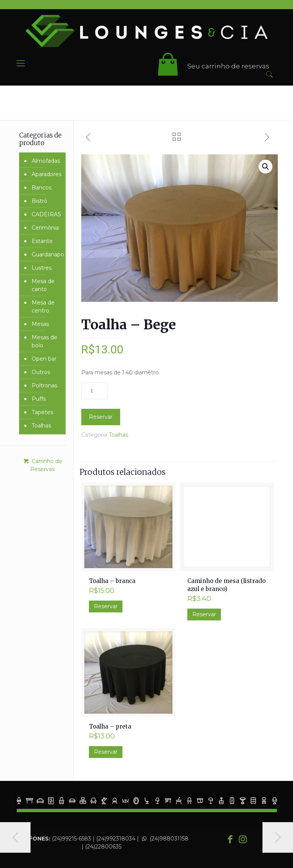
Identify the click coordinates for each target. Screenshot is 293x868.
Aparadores (47, 174)
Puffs (39, 399)
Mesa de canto (43, 285)
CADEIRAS (46, 214)
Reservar (101, 417)
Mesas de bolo (44, 341)
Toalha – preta (110, 726)
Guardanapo (47, 254)
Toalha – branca (112, 581)
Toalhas (118, 435)
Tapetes (42, 412)
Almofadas (46, 161)
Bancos (42, 188)
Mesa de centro (43, 307)
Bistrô (39, 201)
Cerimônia (45, 228)
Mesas (40, 324)
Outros (41, 372)
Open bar (44, 359)
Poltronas (44, 385)
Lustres (42, 268)
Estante (42, 241)
